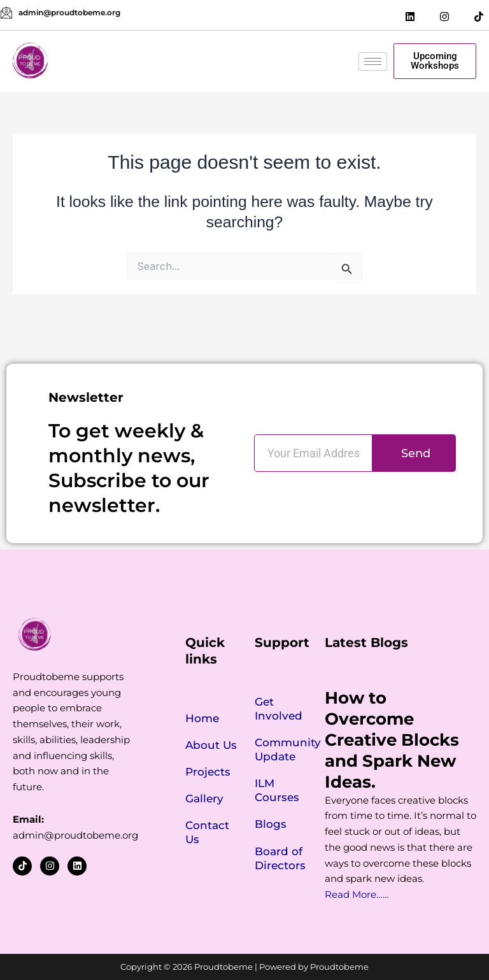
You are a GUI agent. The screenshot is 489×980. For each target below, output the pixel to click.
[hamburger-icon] (373, 61)
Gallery (204, 799)
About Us (211, 745)
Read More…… (357, 894)
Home (202, 718)
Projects (208, 772)
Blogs (271, 824)
